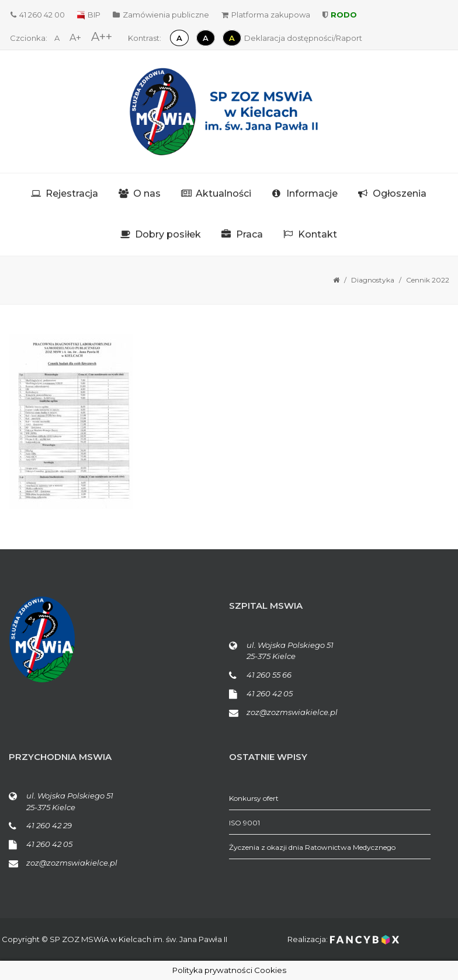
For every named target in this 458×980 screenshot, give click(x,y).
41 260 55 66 (269, 675)
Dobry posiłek (168, 234)
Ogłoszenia (400, 193)
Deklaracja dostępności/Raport (303, 38)
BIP (89, 15)
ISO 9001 (244, 823)
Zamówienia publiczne (161, 15)
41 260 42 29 (49, 825)
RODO (340, 15)
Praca (249, 234)
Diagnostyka (373, 280)
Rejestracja (72, 193)
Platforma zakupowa (266, 15)
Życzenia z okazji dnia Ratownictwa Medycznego (312, 847)
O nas (147, 193)
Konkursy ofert (254, 798)
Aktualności (223, 193)
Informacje (312, 193)
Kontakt (318, 234)
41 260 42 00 (38, 15)
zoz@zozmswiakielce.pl (292, 712)
